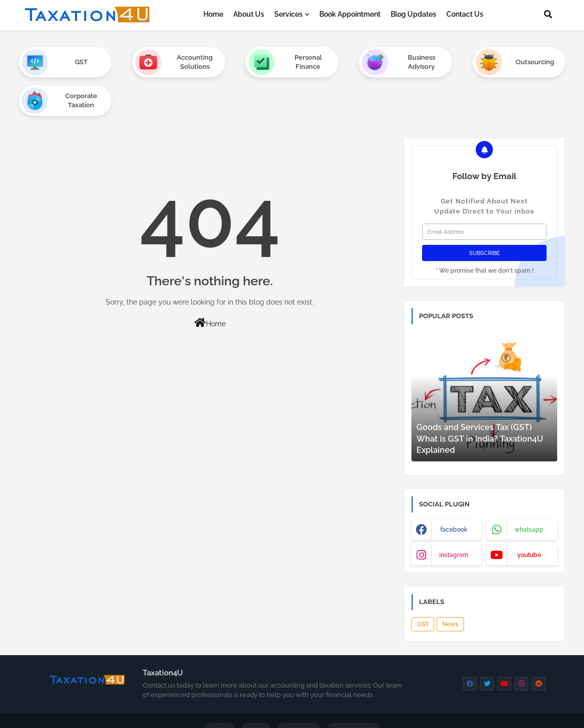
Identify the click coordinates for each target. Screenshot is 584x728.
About (256, 693)
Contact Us (465, 14)
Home (213, 14)
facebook (454, 491)
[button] (548, 14)
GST (423, 586)
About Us (249, 14)
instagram (454, 517)
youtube (529, 517)
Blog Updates (413, 14)
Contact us (299, 693)
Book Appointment (350, 14)
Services (288, 14)
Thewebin (270, 712)
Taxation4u (353, 712)
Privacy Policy (353, 693)
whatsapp (529, 491)
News (450, 586)
